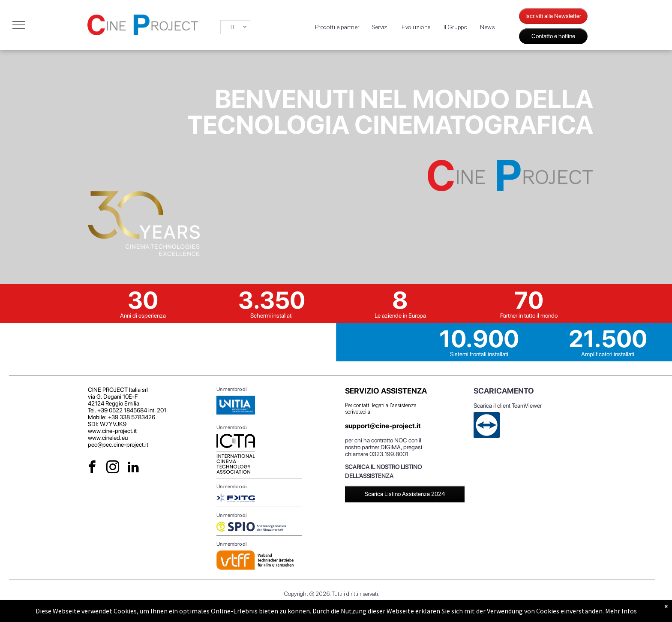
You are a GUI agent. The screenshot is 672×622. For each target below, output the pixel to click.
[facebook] (92, 468)
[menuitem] (337, 27)
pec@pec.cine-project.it (118, 445)
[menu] (19, 25)
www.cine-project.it (112, 431)
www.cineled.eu (108, 438)
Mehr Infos (621, 611)
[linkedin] (133, 468)
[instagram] (113, 468)
